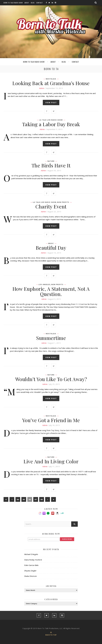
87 (36, 499)
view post (51, 103)
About (27, 3)
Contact (40, 3)
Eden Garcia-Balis (31, 565)
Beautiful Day (51, 248)
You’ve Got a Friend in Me (51, 420)
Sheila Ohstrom (30, 576)
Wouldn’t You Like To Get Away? (51, 379)
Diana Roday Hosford (33, 560)
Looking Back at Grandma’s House (51, 83)
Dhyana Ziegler (30, 571)
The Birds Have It (51, 165)
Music (51, 243)
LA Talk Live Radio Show (51, 120)
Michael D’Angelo (31, 554)
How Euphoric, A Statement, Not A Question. (51, 291)
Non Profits (63, 202)
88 (42, 499)
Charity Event (51, 206)
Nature (51, 161)
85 (24, 499)
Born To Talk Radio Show (13, 3)
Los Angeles (45, 285)
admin (42, 88)
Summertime (51, 338)
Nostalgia (51, 79)
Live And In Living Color (51, 461)
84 (18, 499)
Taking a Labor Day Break (51, 124)
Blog (33, 3)
